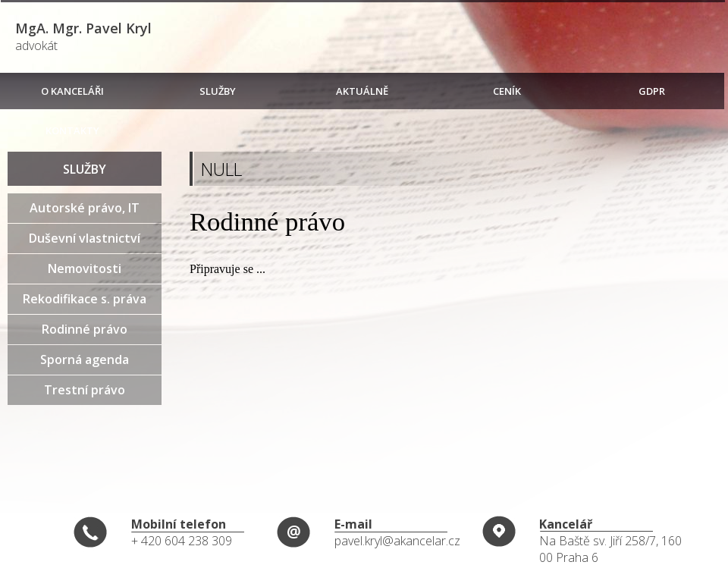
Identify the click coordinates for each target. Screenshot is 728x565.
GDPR (652, 91)
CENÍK (507, 91)
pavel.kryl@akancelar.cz (397, 541)
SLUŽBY (218, 91)
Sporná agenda (85, 359)
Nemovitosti (85, 268)
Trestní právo (85, 390)
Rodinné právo (85, 329)
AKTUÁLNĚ (362, 91)
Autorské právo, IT (85, 208)
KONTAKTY (72, 130)
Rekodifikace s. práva (85, 299)
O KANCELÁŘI (72, 91)
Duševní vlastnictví (85, 238)
